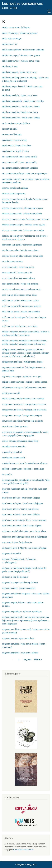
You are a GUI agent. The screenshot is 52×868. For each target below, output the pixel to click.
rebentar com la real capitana (15, 188)
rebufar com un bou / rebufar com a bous (20, 250)
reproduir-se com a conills (14, 446)
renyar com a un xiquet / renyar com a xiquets (22, 421)
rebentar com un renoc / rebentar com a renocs (23, 208)
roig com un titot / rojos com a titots (18, 638)
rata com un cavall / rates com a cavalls (19, 157)
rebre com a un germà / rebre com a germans (22, 245)
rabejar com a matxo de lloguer (16, 27)
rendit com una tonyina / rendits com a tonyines (23, 399)
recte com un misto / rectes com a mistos (20, 284)
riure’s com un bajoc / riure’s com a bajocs (21, 498)
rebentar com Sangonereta (14, 193)
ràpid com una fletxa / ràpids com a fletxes (21, 107)
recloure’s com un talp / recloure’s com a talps (23, 256)
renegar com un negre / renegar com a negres (22, 415)
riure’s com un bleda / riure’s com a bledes (21, 514)
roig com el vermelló (11, 553)
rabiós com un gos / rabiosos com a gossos (21, 55)
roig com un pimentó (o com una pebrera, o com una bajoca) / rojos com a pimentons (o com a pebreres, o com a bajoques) (26, 620)
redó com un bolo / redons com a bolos (19, 295)
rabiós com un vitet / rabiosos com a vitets (21, 61)
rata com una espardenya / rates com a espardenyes (25, 173)
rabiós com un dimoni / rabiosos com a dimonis (23, 50)
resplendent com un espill (13, 458)
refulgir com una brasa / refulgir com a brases (22, 362)
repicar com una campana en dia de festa (20, 441)
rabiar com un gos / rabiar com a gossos (20, 33)
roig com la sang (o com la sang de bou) (20, 582)
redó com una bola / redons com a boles (20, 326)
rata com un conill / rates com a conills (19, 162)
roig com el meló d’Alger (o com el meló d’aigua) (24, 548)
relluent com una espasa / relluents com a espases (24, 387)
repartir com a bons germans (15, 426)
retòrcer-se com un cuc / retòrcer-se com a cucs (23, 469)
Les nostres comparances (22, 3)
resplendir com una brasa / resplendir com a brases (24, 463)
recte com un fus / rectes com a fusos (18, 278)
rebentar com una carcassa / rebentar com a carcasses (26, 219)
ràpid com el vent (10, 66)
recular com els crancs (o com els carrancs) (21, 289)
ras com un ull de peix (12, 134)
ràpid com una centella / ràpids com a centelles (23, 101)
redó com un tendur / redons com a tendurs (21, 312)
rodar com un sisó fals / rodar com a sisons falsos (24, 531)
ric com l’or (7, 474)
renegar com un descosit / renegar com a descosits (24, 410)
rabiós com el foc (10, 44)
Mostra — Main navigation (26, 12)
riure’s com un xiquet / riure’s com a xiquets (22, 526)
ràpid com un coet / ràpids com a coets (19, 72)
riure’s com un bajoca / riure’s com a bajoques (23, 503)
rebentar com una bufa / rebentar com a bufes (22, 214)
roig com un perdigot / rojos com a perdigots (22, 611)
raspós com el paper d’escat (14, 140)
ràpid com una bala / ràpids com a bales (20, 95)
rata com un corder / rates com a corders (20, 168)
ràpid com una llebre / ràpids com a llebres (21, 118)
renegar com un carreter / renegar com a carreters (24, 404)
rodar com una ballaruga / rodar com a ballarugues (24, 537)
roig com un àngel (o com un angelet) (19, 588)
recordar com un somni (12, 261)
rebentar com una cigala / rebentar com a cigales (24, 225)
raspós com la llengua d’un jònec (17, 146)
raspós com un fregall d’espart (16, 151)
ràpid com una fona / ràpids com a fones (20, 112)
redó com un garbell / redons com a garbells (22, 306)
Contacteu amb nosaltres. (24, 849)
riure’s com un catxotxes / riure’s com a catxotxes (24, 520)
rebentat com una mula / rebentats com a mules (23, 230)
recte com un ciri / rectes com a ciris (18, 267)
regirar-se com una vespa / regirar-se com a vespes (24, 382)
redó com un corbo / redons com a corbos (20, 300)
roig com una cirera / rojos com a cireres (20, 653)
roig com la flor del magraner (15, 577)
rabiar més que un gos (12, 39)
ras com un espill (10, 129)
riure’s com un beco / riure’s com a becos (20, 509)
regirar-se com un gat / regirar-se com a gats (22, 376)
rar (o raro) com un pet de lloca (16, 123)
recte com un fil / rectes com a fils (17, 273)
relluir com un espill (11, 393)
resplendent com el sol (12, 452)
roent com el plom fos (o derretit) (17, 542)
